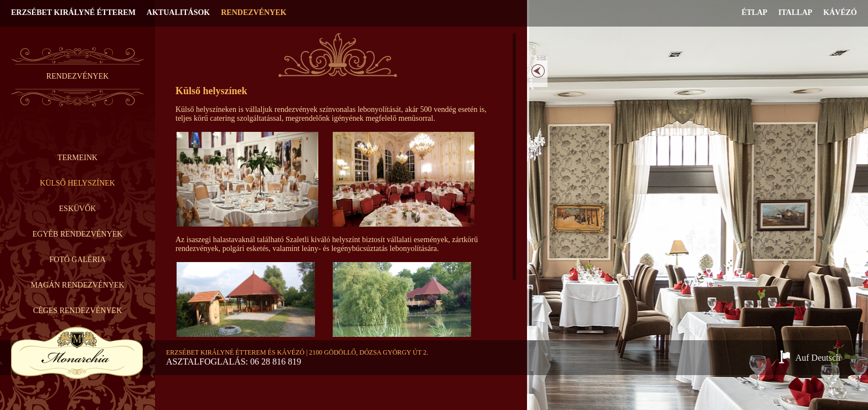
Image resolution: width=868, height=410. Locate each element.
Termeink (77, 158)
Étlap (754, 12)
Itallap (795, 12)
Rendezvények (254, 12)
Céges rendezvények (78, 311)
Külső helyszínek (77, 183)
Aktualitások (178, 12)
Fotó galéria (77, 260)
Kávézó (840, 12)
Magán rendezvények (77, 285)
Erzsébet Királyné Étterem (73, 12)
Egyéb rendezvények (78, 234)
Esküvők (78, 209)
